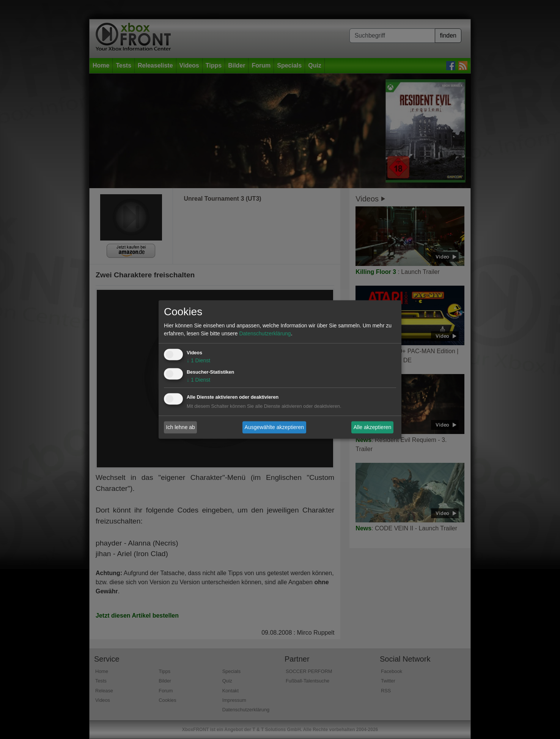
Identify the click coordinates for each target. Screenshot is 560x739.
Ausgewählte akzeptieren (274, 427)
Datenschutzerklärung (265, 334)
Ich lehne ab (181, 427)
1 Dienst (198, 361)
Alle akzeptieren (373, 427)
